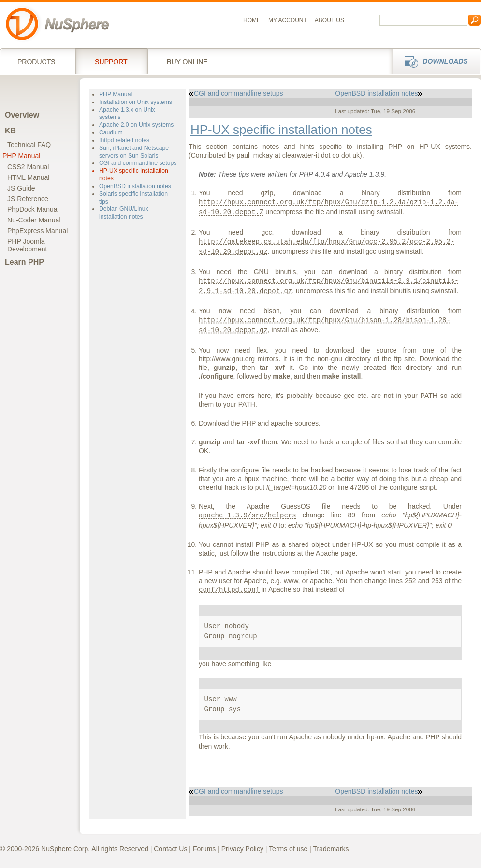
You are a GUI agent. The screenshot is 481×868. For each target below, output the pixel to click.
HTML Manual (28, 177)
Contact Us (170, 849)
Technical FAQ (29, 145)
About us (329, 20)
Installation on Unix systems (136, 102)
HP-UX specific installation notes (281, 130)
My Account (288, 20)
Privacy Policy (242, 849)
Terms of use (288, 849)
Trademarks (331, 849)
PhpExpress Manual (37, 231)
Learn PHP (24, 262)
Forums (204, 849)
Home (252, 20)
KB (10, 131)
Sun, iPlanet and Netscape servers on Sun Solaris (134, 152)
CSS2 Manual (28, 167)
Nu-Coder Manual (34, 220)
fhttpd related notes (124, 140)
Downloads (434, 61)
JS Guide (21, 188)
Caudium (111, 132)
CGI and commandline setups (138, 163)
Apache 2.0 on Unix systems (136, 125)
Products (38, 61)
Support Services (111, 61)
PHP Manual (21, 156)
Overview (22, 115)
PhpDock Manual (33, 209)
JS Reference (28, 199)
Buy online (187, 61)
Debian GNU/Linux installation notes (124, 213)
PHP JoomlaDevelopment (27, 245)
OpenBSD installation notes (135, 186)
